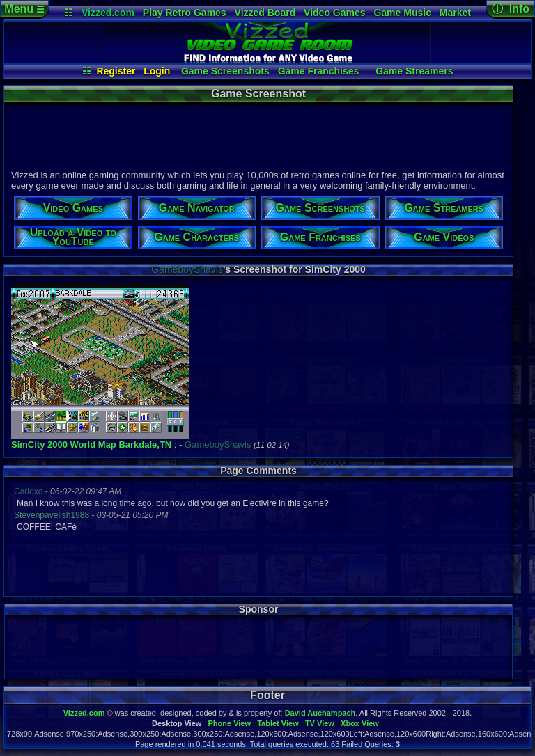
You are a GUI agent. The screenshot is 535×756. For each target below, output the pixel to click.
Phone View (229, 723)
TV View (320, 723)
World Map (93, 444)
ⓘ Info (511, 9)
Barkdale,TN (145, 444)
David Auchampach (320, 713)
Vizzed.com (108, 13)
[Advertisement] (258, 134)
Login (157, 71)
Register (116, 71)
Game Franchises (319, 71)
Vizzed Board (265, 13)
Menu (24, 9)
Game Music (402, 13)
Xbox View (360, 723)
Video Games (334, 13)
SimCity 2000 (39, 444)
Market (455, 13)
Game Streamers (414, 71)
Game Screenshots (225, 71)
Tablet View (278, 723)
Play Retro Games (185, 13)
